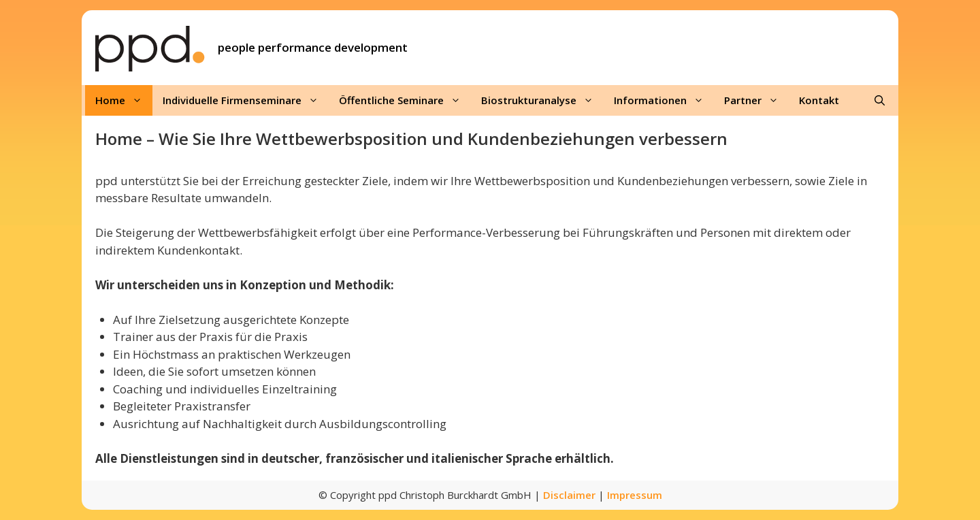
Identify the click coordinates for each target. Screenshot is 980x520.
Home (124, 100)
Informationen (664, 100)
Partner (756, 100)
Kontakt (819, 100)
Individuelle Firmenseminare (246, 100)
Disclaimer (569, 495)
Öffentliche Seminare (405, 100)
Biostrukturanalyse (542, 100)
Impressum (635, 495)
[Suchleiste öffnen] (880, 100)
